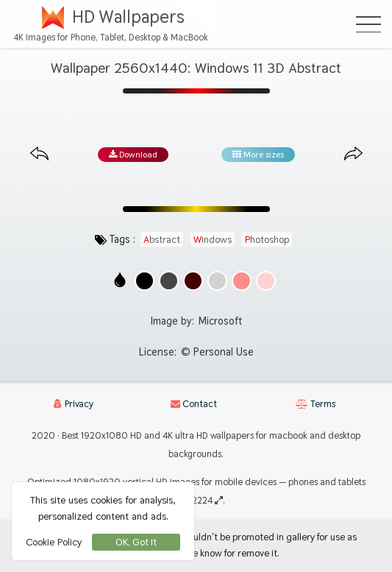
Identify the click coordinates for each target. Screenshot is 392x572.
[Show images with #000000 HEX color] (145, 281)
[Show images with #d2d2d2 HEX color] (217, 281)
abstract (162, 239)
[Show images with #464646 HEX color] (169, 281)
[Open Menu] (368, 24)
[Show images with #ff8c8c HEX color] (242, 281)
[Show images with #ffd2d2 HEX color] (266, 281)
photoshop (267, 239)
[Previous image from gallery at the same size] (39, 154)
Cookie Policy (54, 542)
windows (213, 239)
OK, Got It (136, 542)
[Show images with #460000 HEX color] (193, 281)
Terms (316, 404)
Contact (194, 404)
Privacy (74, 404)
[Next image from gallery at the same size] (353, 154)
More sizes (258, 155)
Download (133, 155)
